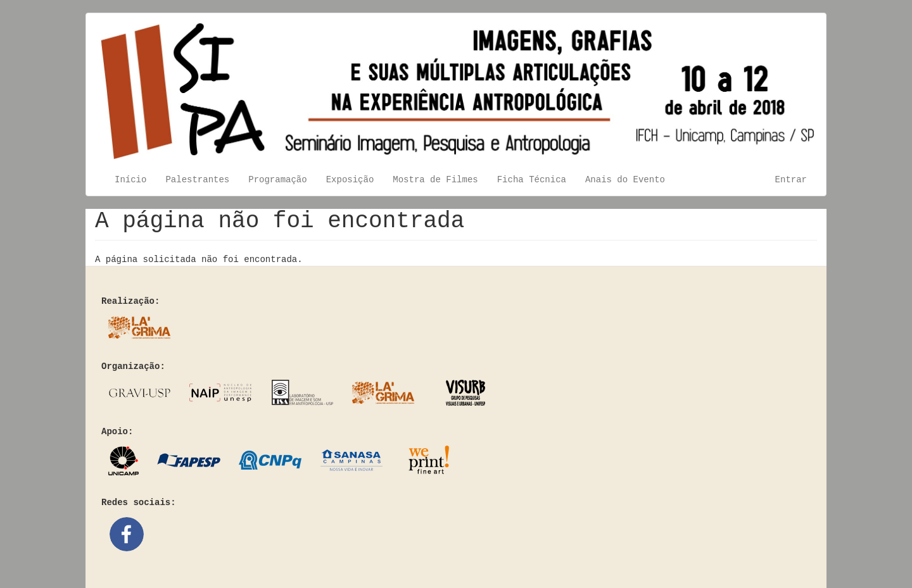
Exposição (350, 179)
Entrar (791, 179)
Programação (277, 179)
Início (130, 179)
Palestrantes (197, 179)
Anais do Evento (625, 179)
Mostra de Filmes (435, 179)
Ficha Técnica (532, 179)
